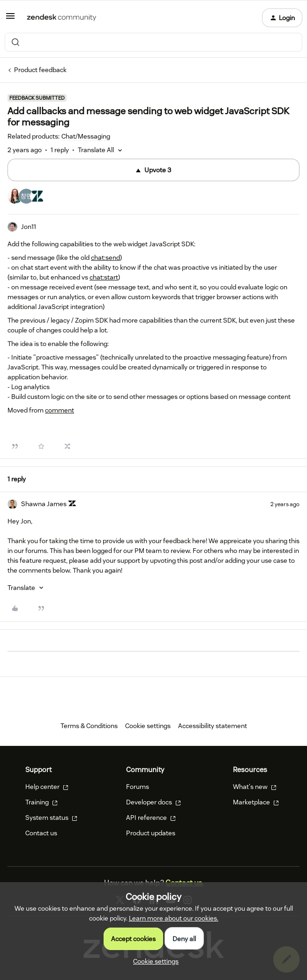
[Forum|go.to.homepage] (62, 18)
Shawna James (44, 504)
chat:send (105, 258)
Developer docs (153, 802)
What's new (255, 787)
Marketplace (256, 802)
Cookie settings (148, 726)
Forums (138, 787)
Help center (47, 787)
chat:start (104, 277)
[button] (10, 19)
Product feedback (40, 70)
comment (60, 410)
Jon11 (29, 227)
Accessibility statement (213, 726)
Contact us (41, 833)
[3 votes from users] (26, 198)
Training (41, 802)
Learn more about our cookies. (174, 918)
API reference (151, 818)
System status (51, 818)
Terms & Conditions (89, 726)
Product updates (151, 833)
